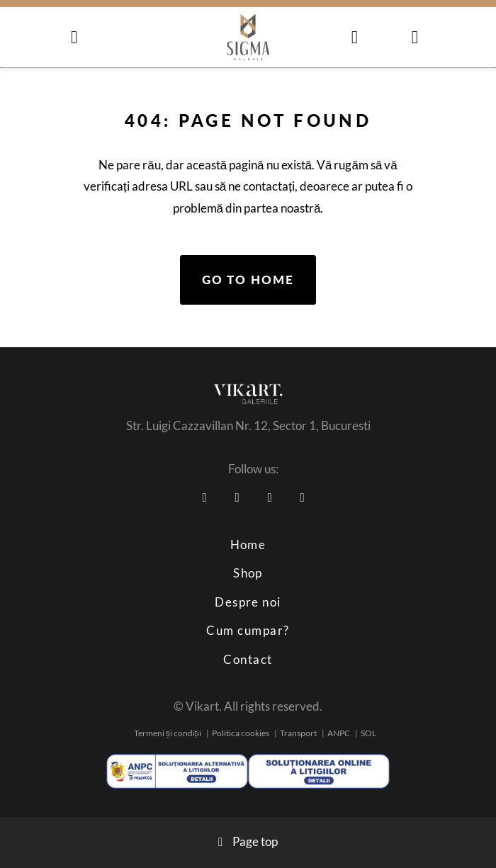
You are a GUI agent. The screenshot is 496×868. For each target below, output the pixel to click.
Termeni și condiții (168, 733)
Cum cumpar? (248, 630)
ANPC (339, 733)
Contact (248, 659)
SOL (368, 733)
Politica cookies (241, 733)
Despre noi (248, 602)
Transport (298, 733)
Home (248, 545)
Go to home (248, 280)
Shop (248, 573)
